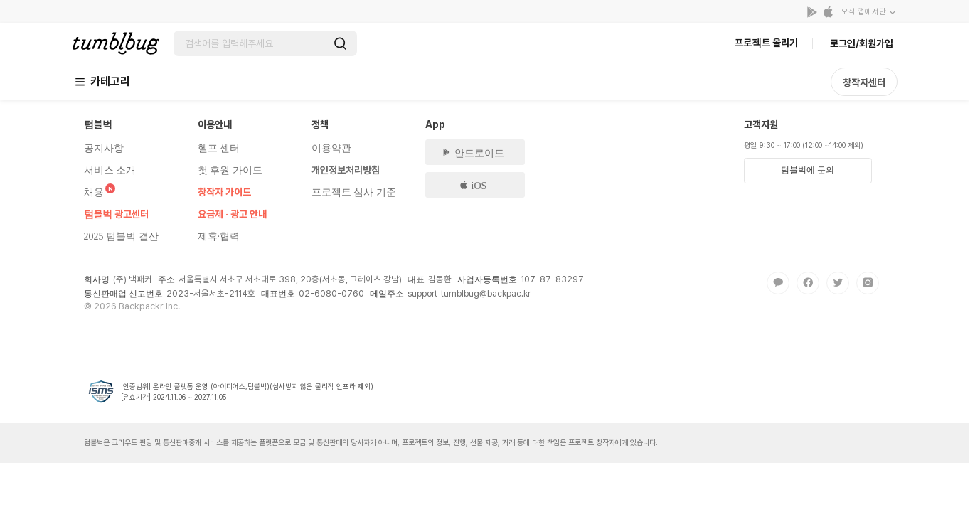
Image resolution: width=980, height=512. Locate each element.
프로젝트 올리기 (766, 43)
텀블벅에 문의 (808, 170)
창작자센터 (864, 82)
